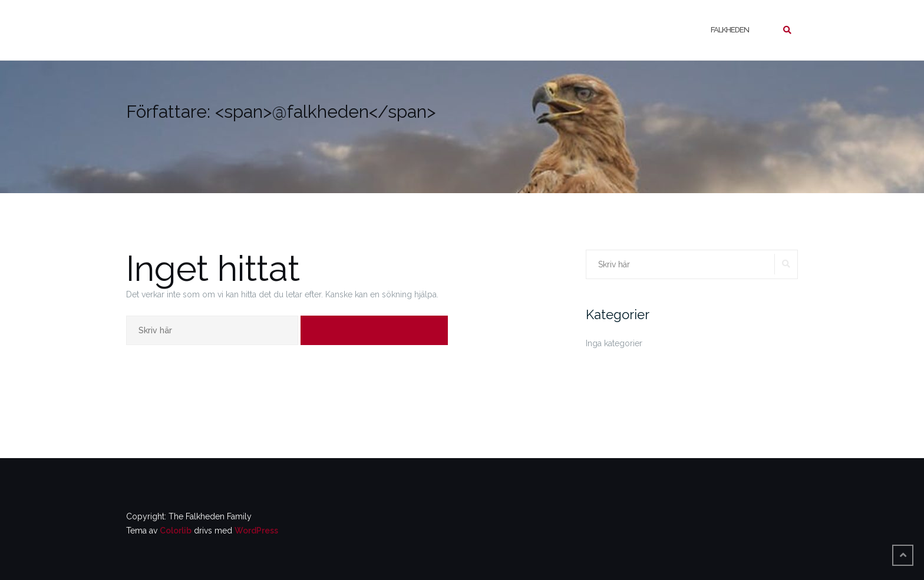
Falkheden (730, 30)
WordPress (256, 531)
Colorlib (176, 531)
